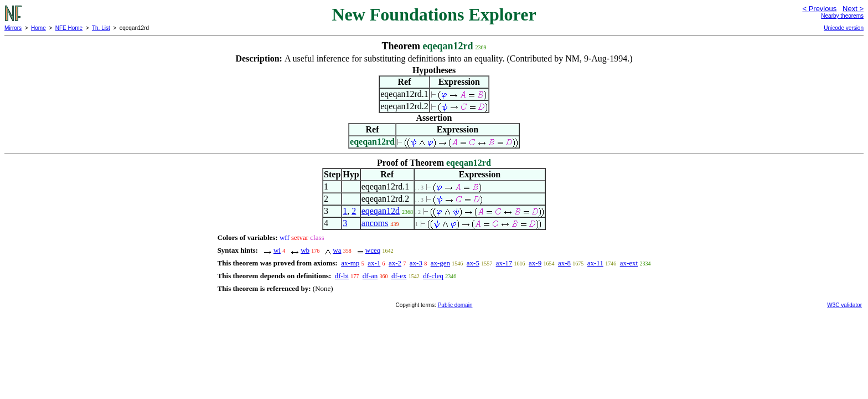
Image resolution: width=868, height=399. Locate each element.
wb (305, 250)
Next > (853, 9)
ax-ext (629, 263)
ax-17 (504, 263)
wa (337, 250)
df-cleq (433, 276)
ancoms (375, 223)
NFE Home (69, 28)
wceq (373, 250)
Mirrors (13, 28)
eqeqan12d (381, 211)
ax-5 (473, 263)
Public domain (455, 305)
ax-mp (350, 263)
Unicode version (844, 28)
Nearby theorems (842, 16)
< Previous (819, 9)
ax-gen (440, 263)
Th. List (101, 28)
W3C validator (844, 305)
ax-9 (535, 263)
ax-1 (374, 263)
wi (277, 250)
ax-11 (595, 263)
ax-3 (416, 263)
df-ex (399, 276)
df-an (370, 276)
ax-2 (395, 263)
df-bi (342, 276)
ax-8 (564, 263)
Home (38, 28)
